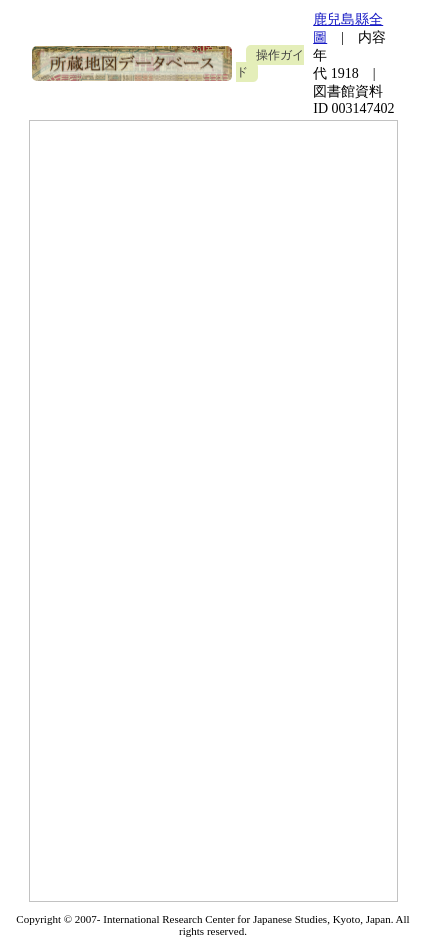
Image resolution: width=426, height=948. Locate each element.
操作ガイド (270, 63)
